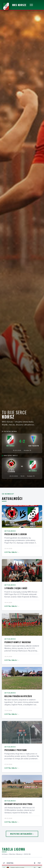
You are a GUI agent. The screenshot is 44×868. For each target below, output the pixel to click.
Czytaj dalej (12, 552)
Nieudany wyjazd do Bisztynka (18, 804)
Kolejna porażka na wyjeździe (18, 696)
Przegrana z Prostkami (16, 750)
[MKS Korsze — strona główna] (14, 5)
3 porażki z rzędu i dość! (16, 588)
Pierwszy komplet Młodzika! (18, 642)
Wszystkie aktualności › (22, 834)
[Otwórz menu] (31, 5)
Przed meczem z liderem (16, 534)
